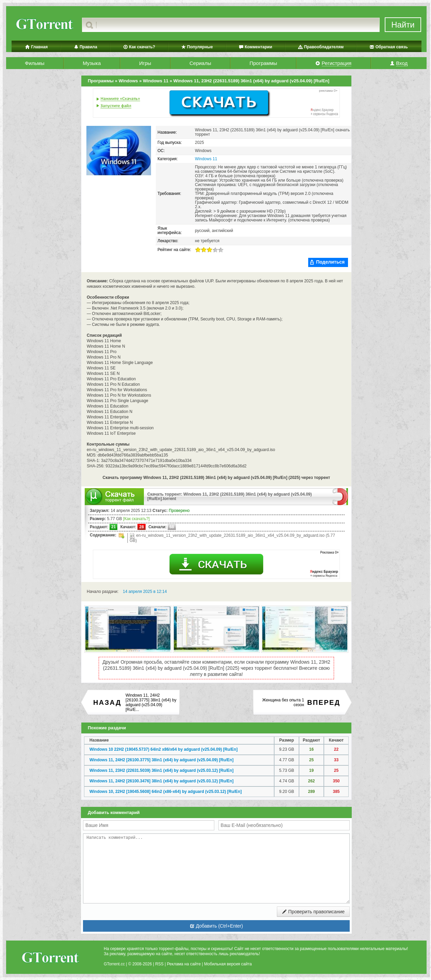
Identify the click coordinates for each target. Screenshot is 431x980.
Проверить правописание (313, 912)
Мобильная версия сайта (228, 964)
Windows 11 (206, 159)
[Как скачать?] (136, 519)
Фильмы (35, 63)
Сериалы (200, 63)
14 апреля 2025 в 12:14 (145, 592)
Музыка (92, 63)
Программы (263, 63)
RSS (159, 964)
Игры (145, 63)
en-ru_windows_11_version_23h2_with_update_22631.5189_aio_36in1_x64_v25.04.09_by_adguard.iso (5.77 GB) (232, 538)
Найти (403, 25)
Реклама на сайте (184, 964)
